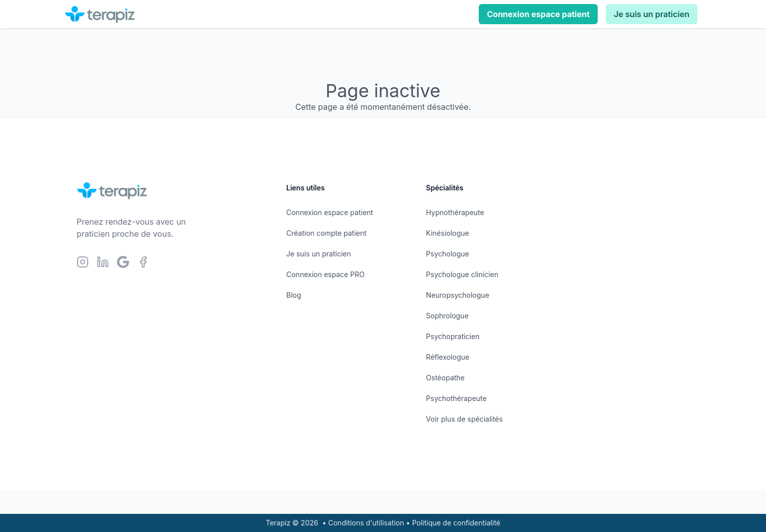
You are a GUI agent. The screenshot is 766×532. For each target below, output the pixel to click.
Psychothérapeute (456, 398)
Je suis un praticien (652, 14)
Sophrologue (447, 316)
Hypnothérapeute (455, 212)
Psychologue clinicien (462, 274)
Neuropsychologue (457, 295)
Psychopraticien (453, 336)
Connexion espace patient (538, 14)
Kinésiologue (447, 233)
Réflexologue (448, 357)
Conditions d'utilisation (366, 523)
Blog (294, 295)
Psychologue (447, 254)
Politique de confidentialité (456, 523)
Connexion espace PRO (326, 274)
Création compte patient (326, 233)
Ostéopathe (445, 378)
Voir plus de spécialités (464, 419)
